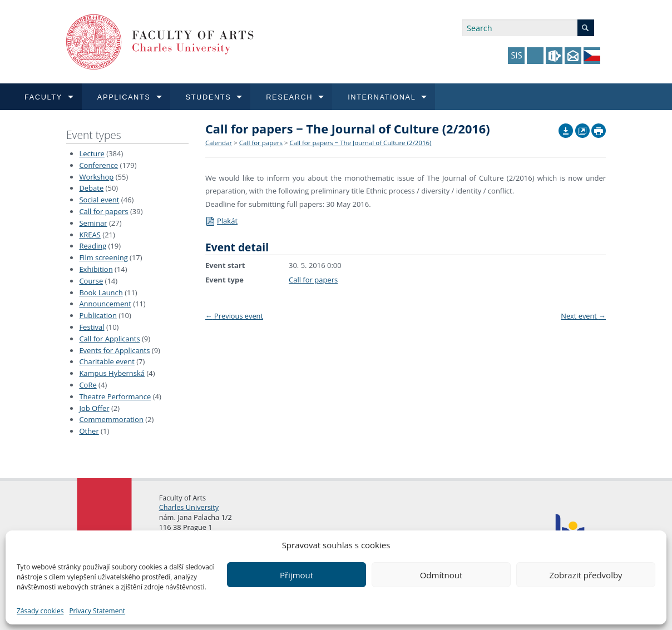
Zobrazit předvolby (585, 575)
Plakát (221, 221)
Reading (93, 246)
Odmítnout (441, 575)
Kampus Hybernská (112, 373)
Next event (583, 316)
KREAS (90, 235)
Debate (91, 188)
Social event (99, 200)
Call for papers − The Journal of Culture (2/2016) (361, 143)
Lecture (92, 153)
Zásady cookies (40, 611)
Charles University (189, 507)
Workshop (96, 177)
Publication (98, 315)
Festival (92, 327)
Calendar (219, 143)
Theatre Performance (115, 396)
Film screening (103, 257)
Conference (98, 165)
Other (89, 431)
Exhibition (96, 269)
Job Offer (94, 408)
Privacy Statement (97, 611)
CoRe (88, 385)
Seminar (93, 223)
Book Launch (101, 292)
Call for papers (103, 211)
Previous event (234, 316)
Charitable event (107, 361)
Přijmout (297, 575)
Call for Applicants (109, 339)
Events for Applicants (114, 350)
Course (91, 281)
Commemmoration (111, 419)
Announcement (105, 304)
